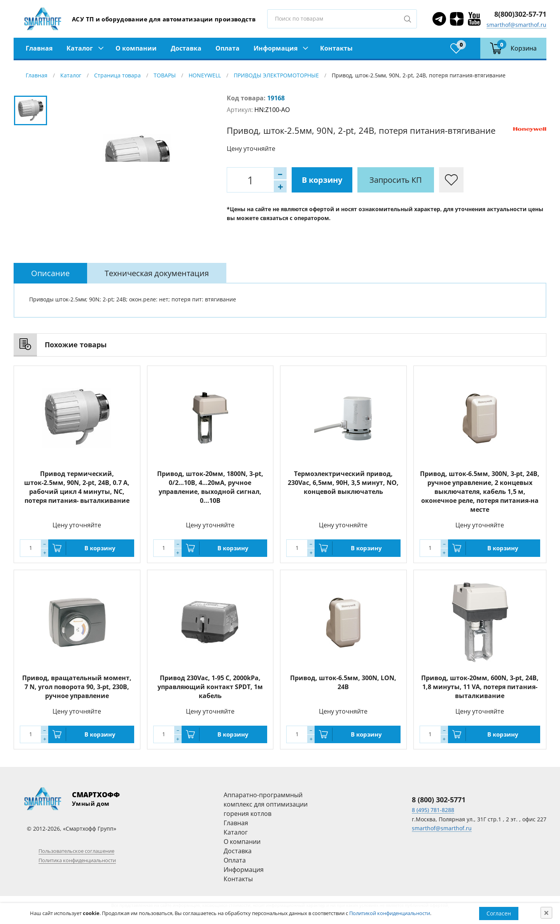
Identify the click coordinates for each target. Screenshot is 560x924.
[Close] (546, 913)
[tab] (50, 273)
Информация (276, 48)
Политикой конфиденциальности (390, 913)
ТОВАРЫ (165, 75)
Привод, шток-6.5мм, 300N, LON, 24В (343, 682)
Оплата (227, 48)
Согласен (499, 913)
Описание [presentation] (50, 273)
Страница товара (117, 75)
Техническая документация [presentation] (157, 273)
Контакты (336, 48)
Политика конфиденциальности (77, 860)
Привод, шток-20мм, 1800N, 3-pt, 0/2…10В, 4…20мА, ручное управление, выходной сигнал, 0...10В (210, 487)
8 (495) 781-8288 (433, 810)
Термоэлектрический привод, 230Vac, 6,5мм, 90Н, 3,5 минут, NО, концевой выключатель (343, 483)
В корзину (322, 180)
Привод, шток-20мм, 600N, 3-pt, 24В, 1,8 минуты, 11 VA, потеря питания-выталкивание (480, 687)
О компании (136, 48)
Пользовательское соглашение (76, 851)
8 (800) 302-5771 (439, 800)
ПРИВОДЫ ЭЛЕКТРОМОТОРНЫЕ (276, 75)
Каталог (80, 48)
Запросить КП (396, 180)
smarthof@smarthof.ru (516, 25)
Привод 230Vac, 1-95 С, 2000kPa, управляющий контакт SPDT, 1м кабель (210, 687)
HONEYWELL (205, 75)
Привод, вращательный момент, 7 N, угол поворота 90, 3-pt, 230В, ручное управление (77, 687)
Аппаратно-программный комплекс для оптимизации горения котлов (266, 804)
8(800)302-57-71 (520, 14)
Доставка (186, 48)
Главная (39, 48)
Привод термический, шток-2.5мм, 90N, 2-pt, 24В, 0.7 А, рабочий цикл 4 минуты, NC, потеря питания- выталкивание (77, 487)
